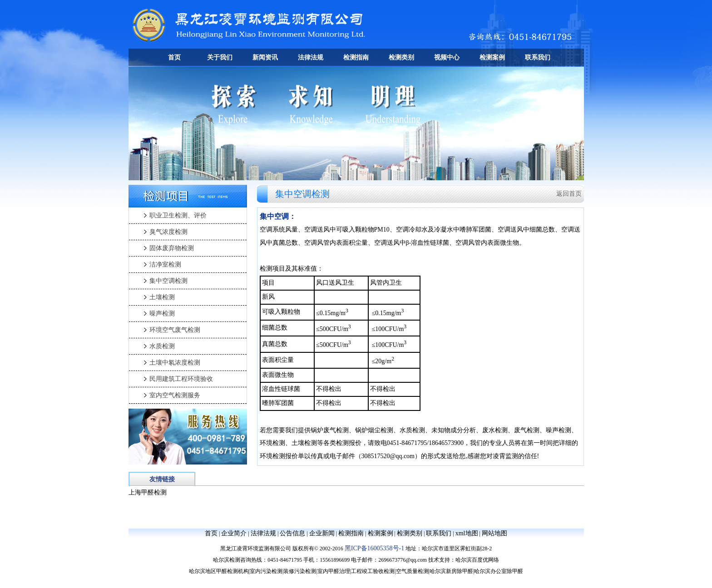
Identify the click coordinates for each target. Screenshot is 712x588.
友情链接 (162, 479)
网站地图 (494, 533)
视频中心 (447, 57)
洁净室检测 (165, 264)
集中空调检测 (168, 281)
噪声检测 (162, 314)
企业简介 (234, 533)
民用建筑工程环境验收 (181, 379)
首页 (174, 57)
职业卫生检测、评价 (178, 215)
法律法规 (311, 57)
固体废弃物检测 (172, 248)
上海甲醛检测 (148, 492)
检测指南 (356, 57)
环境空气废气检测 (175, 330)
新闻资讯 (265, 57)
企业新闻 (322, 533)
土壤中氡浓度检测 (175, 363)
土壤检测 (162, 297)
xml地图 (467, 533)
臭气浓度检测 (168, 232)
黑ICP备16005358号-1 (374, 548)
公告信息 (292, 533)
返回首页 (569, 194)
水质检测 (162, 346)
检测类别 (401, 57)
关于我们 (220, 57)
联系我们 (538, 57)
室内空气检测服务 (175, 395)
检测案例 (492, 57)
